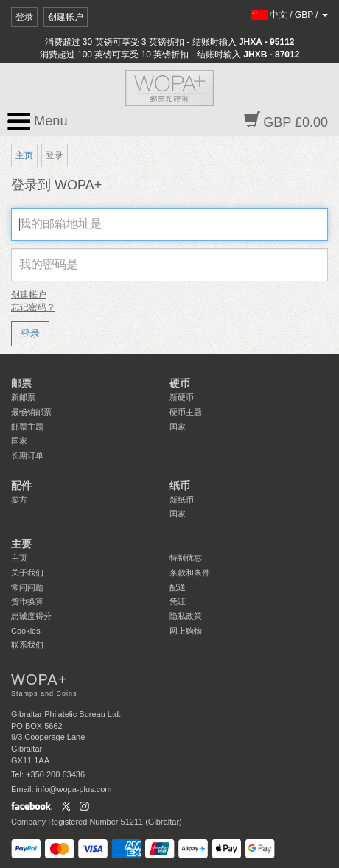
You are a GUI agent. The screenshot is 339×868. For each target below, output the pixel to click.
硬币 (180, 383)
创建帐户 (66, 17)
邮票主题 (27, 427)
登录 (24, 17)
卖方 (19, 500)
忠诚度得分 (31, 616)
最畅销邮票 (31, 412)
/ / (290, 15)
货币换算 (27, 601)
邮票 (21, 383)
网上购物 (186, 631)
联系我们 (27, 645)
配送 (178, 587)
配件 (21, 486)
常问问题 (27, 587)
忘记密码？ (33, 307)
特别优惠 (186, 558)
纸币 (180, 486)
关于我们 (27, 573)
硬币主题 (186, 412)
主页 (24, 155)
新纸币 (182, 500)
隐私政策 (186, 616)
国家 (19, 441)
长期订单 (27, 455)
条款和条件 (190, 573)
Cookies (26, 631)
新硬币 (182, 397)
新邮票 (23, 397)
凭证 (178, 601)
